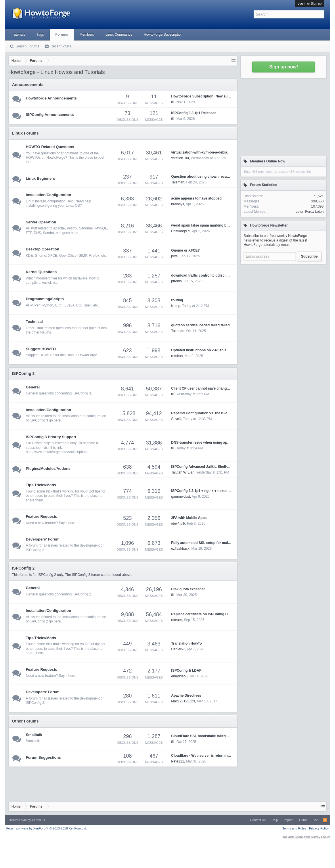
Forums (62, 35)
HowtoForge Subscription (163, 35)
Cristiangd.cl (181, 231)
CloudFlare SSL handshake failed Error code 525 (211, 736)
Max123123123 (183, 701)
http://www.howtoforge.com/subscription (56, 452)
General (33, 387)
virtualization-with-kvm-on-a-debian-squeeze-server (213, 152)
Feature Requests (42, 517)
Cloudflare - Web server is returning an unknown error (216, 756)
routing (177, 300)
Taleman (178, 182)
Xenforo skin (18, 820)
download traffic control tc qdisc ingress (204, 275)
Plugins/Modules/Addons (48, 469)
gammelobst (180, 497)
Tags (40, 35)
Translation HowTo (186, 643)
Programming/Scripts (45, 299)
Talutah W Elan (183, 472)
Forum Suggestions (43, 757)
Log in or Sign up (310, 3)
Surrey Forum (320, 837)
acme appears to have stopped (196, 198)
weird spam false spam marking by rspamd (206, 225)
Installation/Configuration (48, 195)
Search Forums (28, 46)
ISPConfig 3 (23, 373)
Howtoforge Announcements (51, 98)
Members (87, 35)
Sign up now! (284, 67)
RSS (325, 820)
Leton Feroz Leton (310, 212)
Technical (34, 322)
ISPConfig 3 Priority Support (51, 437)
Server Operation (41, 222)
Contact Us (258, 820)
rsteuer (176, 620)
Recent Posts (61, 46)
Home (303, 820)
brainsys (178, 204)
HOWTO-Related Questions (50, 147)
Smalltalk (34, 735)
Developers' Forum (43, 539)
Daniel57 (178, 649)
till (173, 102)
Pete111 (178, 761)
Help (275, 820)
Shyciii (176, 419)
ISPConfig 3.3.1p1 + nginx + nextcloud (202, 491)
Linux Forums (25, 133)
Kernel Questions (41, 272)
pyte (174, 256)
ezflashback (180, 549)
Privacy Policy (319, 828)
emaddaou (179, 676)
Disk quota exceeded (188, 589)
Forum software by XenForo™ (47, 828)
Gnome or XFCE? (185, 250)
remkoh (177, 356)
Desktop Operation (43, 249)
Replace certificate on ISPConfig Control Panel (209, 614)
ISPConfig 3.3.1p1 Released (194, 113)
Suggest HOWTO (41, 349)
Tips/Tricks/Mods (41, 485)
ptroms (176, 281)
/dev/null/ (178, 524)
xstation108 (180, 158)
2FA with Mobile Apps (189, 518)
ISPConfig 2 (23, 568)
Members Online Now (268, 161)
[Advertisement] (284, 303)
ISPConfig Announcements (50, 115)
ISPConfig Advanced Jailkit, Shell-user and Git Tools (214, 467)
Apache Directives (186, 695)
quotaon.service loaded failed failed (200, 325)
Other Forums (25, 721)
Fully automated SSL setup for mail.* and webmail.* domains (221, 543)
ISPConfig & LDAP (186, 670)
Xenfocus (39, 820)
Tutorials (19, 35)
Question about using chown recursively (204, 177)
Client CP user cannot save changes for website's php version (222, 388)
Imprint (289, 820)
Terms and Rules (294, 828)
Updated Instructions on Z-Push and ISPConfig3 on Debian (219, 350)
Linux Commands (119, 35)
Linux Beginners (41, 178)
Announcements (28, 85)
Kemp (176, 306)
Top (316, 820)
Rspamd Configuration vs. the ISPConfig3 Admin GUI (215, 413)
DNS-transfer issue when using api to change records (215, 442)
